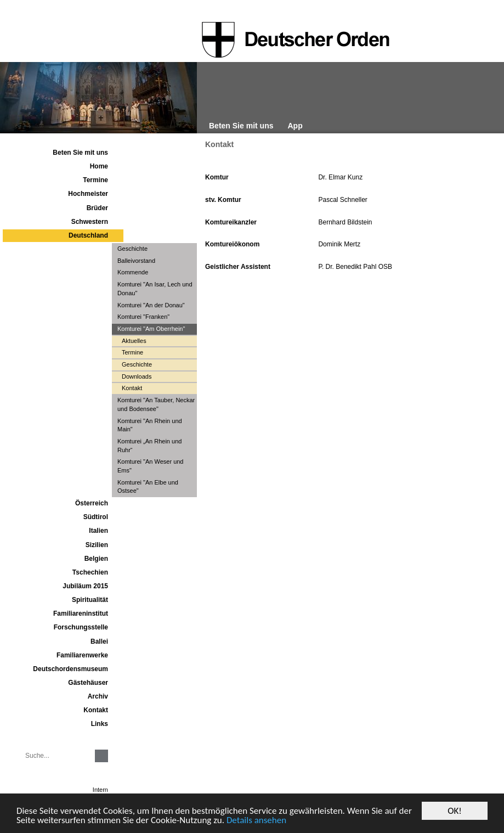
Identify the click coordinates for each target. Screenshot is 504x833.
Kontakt (219, 144)
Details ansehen (256, 821)
